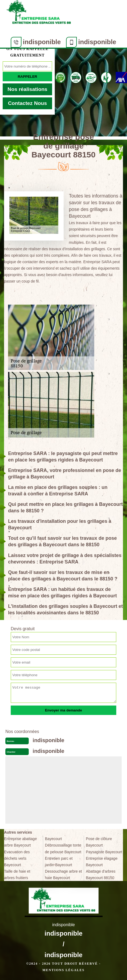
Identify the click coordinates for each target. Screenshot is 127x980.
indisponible (42, 42)
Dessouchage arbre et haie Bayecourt (63, 875)
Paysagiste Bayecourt (104, 852)
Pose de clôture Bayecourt (99, 842)
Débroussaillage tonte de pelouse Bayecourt (63, 848)
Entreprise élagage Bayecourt (102, 862)
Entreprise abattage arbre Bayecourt (20, 842)
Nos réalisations (27, 89)
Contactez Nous (28, 103)
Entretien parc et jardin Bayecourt (59, 862)
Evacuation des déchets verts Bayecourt (17, 858)
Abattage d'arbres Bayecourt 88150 (101, 875)
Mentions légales (63, 970)
